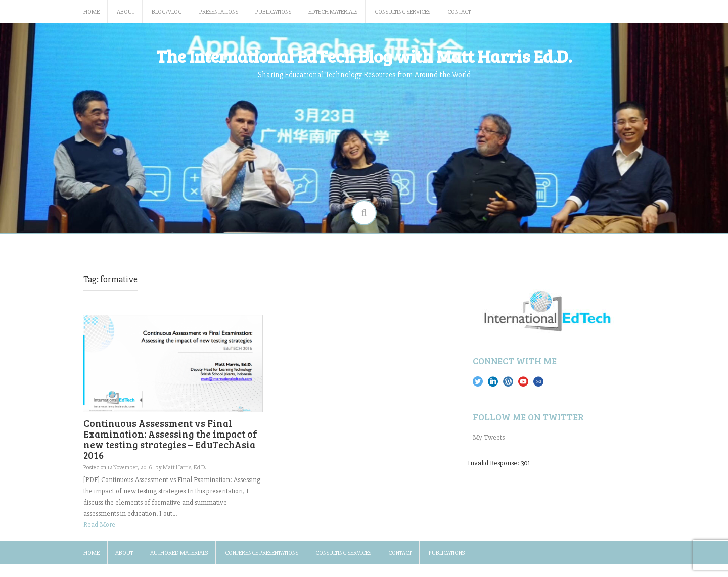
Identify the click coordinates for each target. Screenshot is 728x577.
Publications (273, 12)
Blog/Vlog (167, 12)
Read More (99, 525)
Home (92, 12)
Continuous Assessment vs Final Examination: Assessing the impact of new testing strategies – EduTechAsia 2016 (170, 439)
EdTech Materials (333, 12)
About (126, 12)
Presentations (219, 12)
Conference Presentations (262, 553)
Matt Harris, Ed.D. (184, 468)
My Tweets (489, 437)
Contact (459, 12)
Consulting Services (402, 12)
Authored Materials (179, 553)
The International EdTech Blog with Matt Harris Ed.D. (364, 56)
